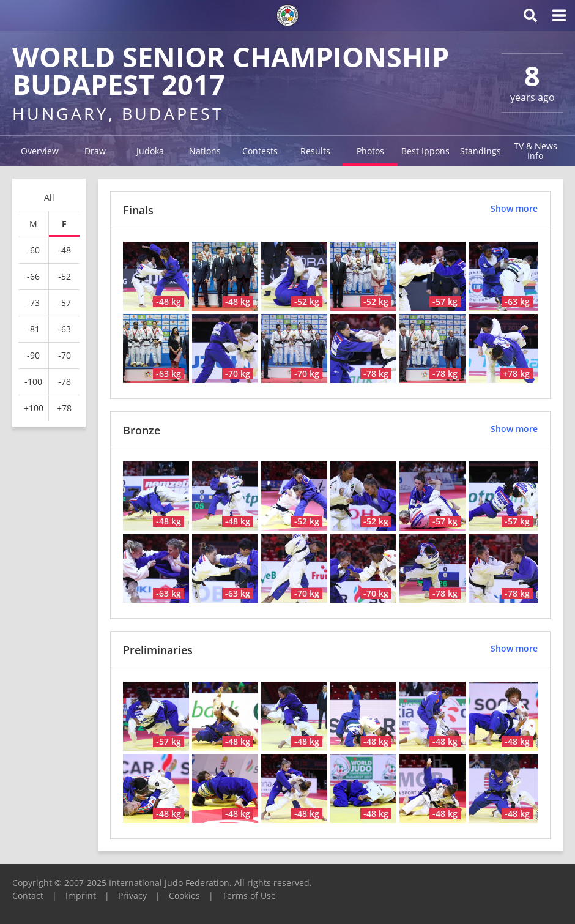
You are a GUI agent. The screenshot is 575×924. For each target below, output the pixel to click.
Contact (28, 896)
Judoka (150, 151)
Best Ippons (425, 151)
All (49, 197)
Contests (260, 151)
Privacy (132, 896)
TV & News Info (536, 151)
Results (315, 151)
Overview (40, 151)
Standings (480, 151)
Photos (370, 151)
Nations (205, 151)
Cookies (184, 896)
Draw (95, 151)
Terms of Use (249, 896)
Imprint (81, 896)
